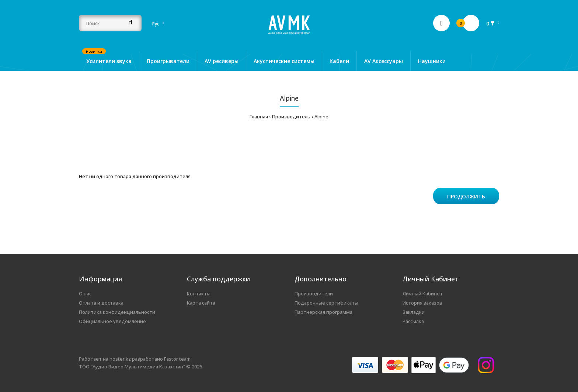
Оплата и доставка (101, 303)
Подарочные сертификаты (326, 303)
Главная (259, 117)
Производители (314, 294)
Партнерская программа (323, 312)
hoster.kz (120, 359)
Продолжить (466, 196)
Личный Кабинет (423, 294)
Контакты (199, 294)
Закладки (414, 312)
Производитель (291, 117)
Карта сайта (201, 303)
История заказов (422, 303)
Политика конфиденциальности (117, 312)
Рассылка (413, 321)
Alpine (321, 117)
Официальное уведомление (112, 321)
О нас (85, 294)
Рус (156, 24)
